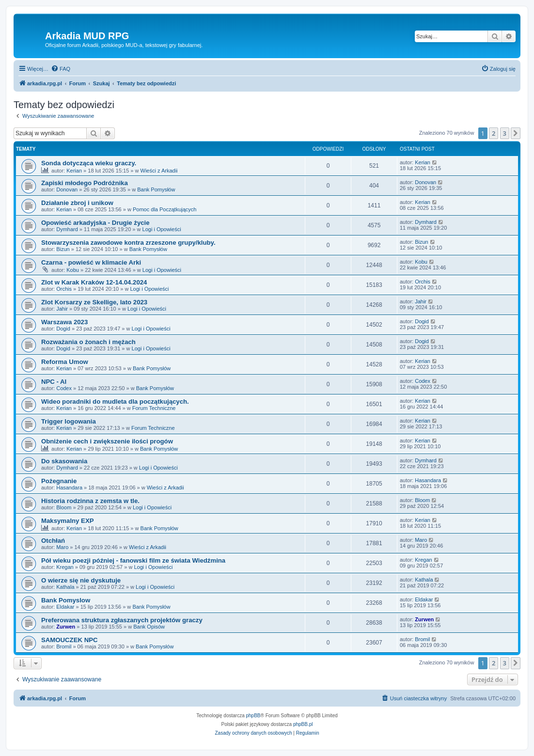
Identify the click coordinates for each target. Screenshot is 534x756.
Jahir (62, 309)
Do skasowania (64, 461)
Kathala (65, 587)
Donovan (67, 189)
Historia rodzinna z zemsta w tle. (90, 501)
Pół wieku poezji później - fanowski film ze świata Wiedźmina (133, 560)
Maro (62, 547)
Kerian (74, 171)
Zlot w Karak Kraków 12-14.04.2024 (94, 282)
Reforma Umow (65, 362)
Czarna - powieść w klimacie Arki (91, 262)
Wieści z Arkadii (159, 171)
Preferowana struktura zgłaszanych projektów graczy (122, 620)
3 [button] (505, 133)
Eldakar (65, 607)
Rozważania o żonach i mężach (88, 342)
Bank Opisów (149, 627)
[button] (516, 133)
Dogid (63, 329)
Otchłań (53, 541)
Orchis (64, 289)
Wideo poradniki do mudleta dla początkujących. (115, 402)
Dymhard (67, 229)
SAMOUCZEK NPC (70, 640)
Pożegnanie (59, 481)
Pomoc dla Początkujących (165, 209)
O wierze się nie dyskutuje (81, 580)
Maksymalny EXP (68, 521)
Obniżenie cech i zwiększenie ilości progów (107, 441)
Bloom (64, 507)
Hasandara (69, 488)
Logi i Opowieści (162, 229)
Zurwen (66, 627)
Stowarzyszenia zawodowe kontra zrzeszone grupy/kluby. (128, 243)
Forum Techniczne (154, 408)
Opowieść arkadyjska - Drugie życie (95, 223)
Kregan (65, 567)
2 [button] (494, 133)
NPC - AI (54, 382)
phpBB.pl (303, 724)
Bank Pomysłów (156, 189)
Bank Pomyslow (66, 600)
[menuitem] (61, 69)
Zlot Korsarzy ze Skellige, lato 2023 (94, 302)
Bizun (63, 249)
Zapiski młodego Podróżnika (85, 183)
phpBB (253, 716)
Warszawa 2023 (64, 322)
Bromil (64, 646)
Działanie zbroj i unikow (77, 203)
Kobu (73, 270)
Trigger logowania (69, 421)
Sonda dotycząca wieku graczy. (89, 163)
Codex (64, 388)
